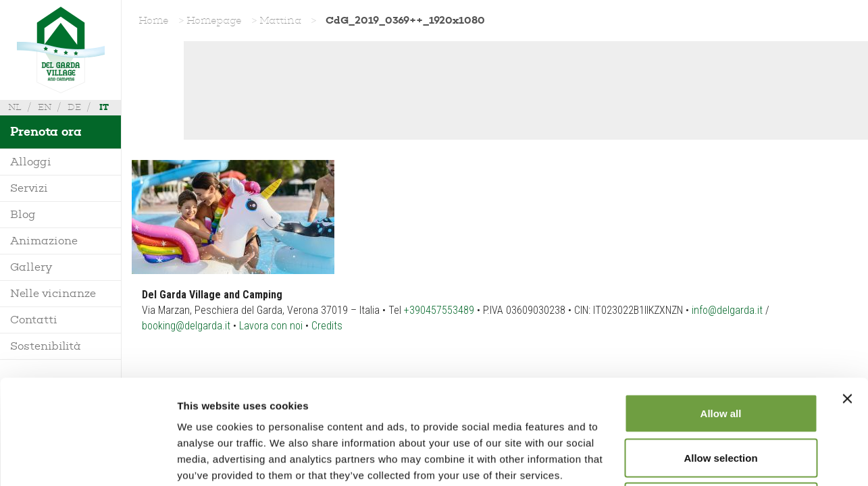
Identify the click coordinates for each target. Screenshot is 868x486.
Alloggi (31, 162)
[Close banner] (847, 294)
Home (154, 20)
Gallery (31, 267)
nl (15, 107)
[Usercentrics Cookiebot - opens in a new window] (87, 460)
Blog (23, 214)
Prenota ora (46, 132)
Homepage (214, 20)
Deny (721, 397)
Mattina (280, 20)
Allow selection (720, 353)
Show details (709, 459)
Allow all (721, 309)
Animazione (44, 241)
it (104, 107)
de (74, 107)
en (45, 107)
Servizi (29, 188)
